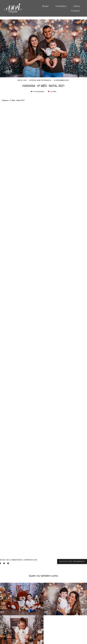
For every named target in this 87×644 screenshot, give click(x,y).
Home (45, 6)
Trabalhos (61, 6)
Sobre (77, 6)
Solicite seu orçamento (72, 561)
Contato (76, 11)
